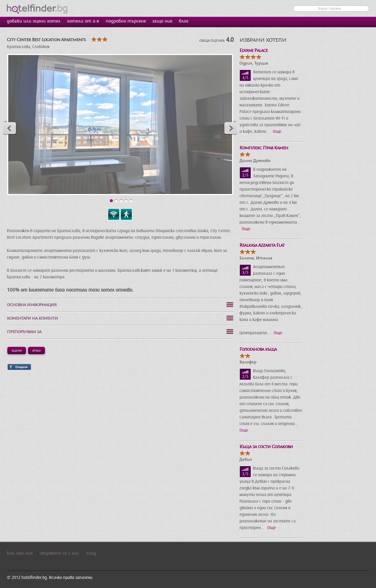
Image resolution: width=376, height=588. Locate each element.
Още (277, 132)
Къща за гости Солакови (266, 447)
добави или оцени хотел (34, 21)
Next (231, 128)
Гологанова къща (258, 349)
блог (184, 21)
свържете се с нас (59, 553)
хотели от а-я (83, 21)
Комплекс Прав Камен (264, 148)
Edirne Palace (254, 50)
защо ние (162, 21)
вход (91, 553)
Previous (10, 128)
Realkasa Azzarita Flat (262, 245)
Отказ (36, 350)
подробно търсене (126, 21)
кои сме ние (20, 553)
